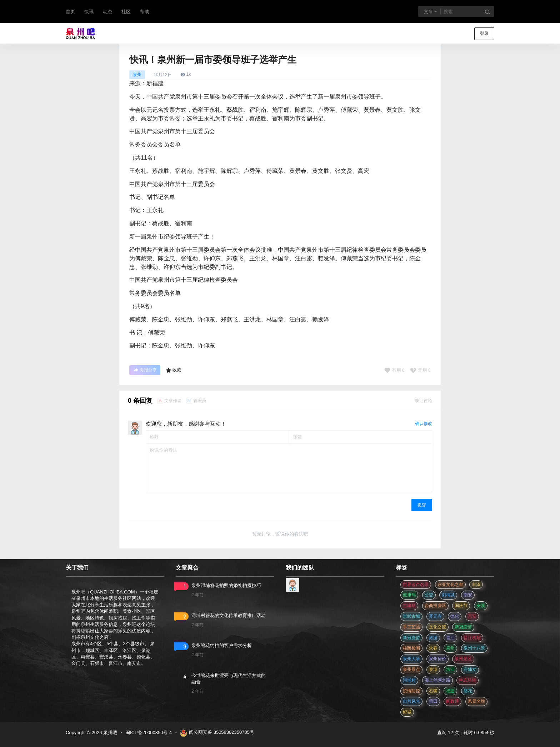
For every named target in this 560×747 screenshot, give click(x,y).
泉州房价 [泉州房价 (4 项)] (437, 659)
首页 (70, 12)
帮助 (145, 12)
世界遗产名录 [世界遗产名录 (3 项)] (416, 585)
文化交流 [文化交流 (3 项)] (437, 627)
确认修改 (424, 423)
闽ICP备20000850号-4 (149, 733)
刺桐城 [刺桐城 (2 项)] (448, 595)
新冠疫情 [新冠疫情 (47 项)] (463, 627)
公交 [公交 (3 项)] (429, 595)
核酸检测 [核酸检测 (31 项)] (411, 648)
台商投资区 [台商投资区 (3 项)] (435, 606)
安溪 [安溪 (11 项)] (481, 606)
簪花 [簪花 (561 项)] (468, 691)
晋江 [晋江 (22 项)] (450, 638)
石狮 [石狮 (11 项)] (433, 691)
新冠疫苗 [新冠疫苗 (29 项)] (411, 638)
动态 (107, 12)
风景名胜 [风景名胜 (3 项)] (476, 701)
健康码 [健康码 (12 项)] (409, 595)
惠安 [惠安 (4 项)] (472, 616)
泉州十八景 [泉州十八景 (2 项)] (474, 648)
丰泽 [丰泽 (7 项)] (476, 585)
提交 (422, 505)
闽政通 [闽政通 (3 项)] (452, 701)
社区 (126, 12)
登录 (484, 34)
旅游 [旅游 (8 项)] (433, 638)
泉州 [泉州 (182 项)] (450, 648)
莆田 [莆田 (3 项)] (433, 701)
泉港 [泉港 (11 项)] (433, 670)
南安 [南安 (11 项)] (468, 595)
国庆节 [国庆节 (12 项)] (461, 606)
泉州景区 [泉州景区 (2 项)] (463, 659)
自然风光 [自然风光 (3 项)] (411, 701)
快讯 (89, 12)
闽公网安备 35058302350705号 (217, 733)
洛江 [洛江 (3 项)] (450, 670)
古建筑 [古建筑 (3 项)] (409, 606)
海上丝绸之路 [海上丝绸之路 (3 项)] (437, 680)
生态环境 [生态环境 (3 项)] (467, 680)
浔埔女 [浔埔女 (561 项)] (470, 670)
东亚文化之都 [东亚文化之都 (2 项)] (450, 585)
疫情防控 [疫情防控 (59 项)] (411, 691)
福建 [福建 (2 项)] (450, 691)
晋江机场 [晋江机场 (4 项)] (472, 638)
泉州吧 (109, 733)
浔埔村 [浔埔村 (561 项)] (409, 680)
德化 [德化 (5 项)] (455, 616)
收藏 (173, 370)
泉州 (137, 75)
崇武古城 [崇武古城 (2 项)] (411, 616)
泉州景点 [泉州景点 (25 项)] (411, 670)
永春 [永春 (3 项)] (433, 648)
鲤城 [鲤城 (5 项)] (407, 712)
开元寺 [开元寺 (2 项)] (435, 616)
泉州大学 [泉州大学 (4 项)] (411, 659)
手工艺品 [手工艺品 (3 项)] (411, 627)
